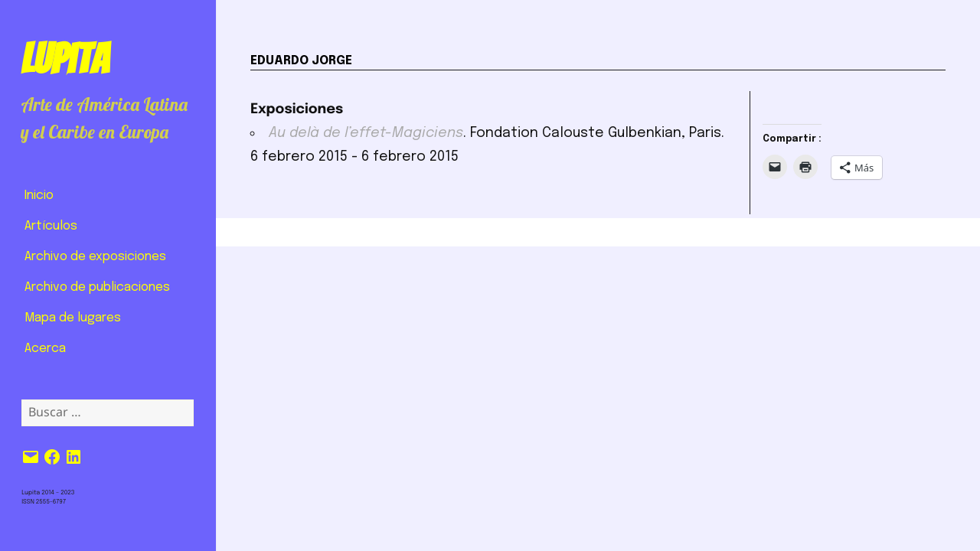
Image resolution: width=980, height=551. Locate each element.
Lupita (65, 59)
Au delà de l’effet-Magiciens (366, 133)
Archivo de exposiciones (95, 257)
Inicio (39, 196)
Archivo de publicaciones (97, 287)
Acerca (45, 349)
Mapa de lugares (73, 318)
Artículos (51, 226)
